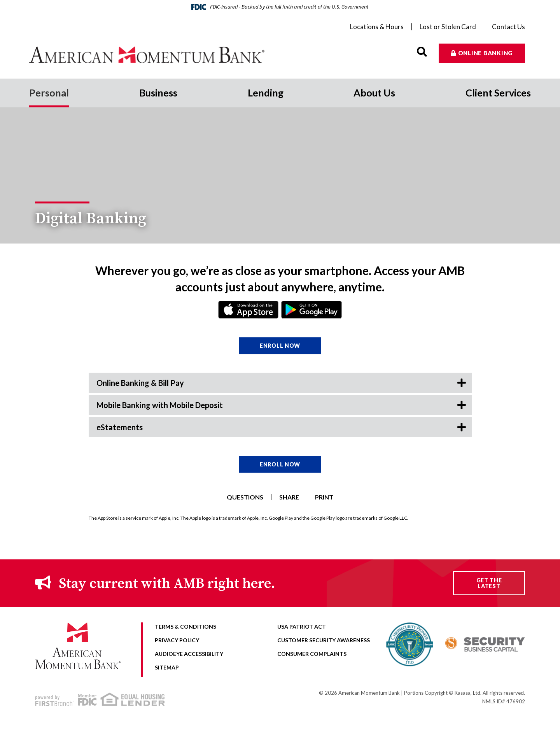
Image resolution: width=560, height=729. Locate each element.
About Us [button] (374, 93)
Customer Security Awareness (324, 640)
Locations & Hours (377, 27)
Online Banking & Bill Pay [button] (140, 383)
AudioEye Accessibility (189, 654)
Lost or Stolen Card (448, 27)
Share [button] (289, 497)
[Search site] (422, 52)
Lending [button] (266, 93)
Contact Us (508, 27)
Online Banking (486, 53)
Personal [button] (49, 93)
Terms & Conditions (185, 626)
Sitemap (167, 667)
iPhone (248, 310)
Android (311, 310)
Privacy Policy (177, 640)
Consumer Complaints (312, 654)
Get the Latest (489, 583)
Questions (245, 497)
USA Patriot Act (302, 626)
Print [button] (324, 497)
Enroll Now (280, 346)
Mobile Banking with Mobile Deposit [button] (160, 405)
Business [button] (158, 93)
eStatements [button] (120, 427)
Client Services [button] (498, 93)
